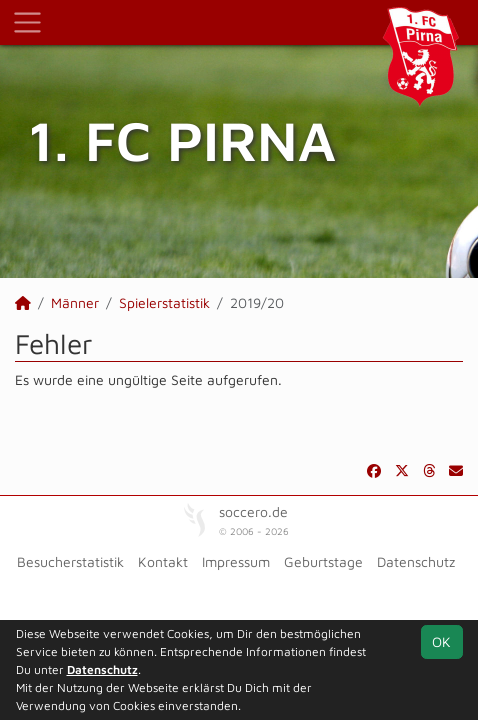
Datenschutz (416, 561)
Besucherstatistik (70, 561)
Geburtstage (323, 561)
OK (441, 641)
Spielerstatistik (164, 302)
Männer (75, 302)
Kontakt (163, 561)
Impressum (236, 561)
